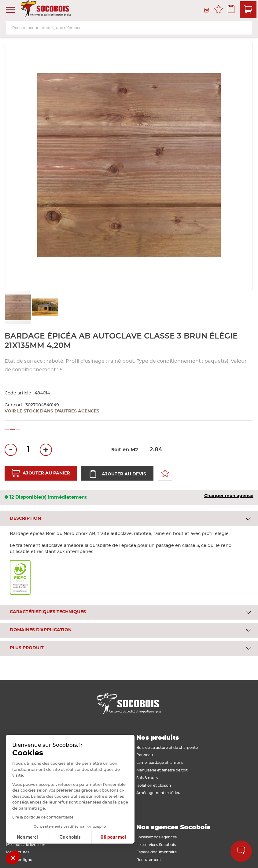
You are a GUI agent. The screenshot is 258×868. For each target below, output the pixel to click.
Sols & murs (147, 778)
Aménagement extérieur (159, 793)
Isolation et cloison (154, 786)
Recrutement (149, 860)
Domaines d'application (41, 630)
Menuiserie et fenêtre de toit (162, 770)
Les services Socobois (156, 845)
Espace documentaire (157, 852)
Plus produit (27, 648)
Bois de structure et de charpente (167, 748)
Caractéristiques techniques (48, 612)
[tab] (129, 519)
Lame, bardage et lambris (160, 763)
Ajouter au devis (123, 474)
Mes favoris (219, 10)
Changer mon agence (229, 496)
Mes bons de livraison (26, 845)
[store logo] (46, 10)
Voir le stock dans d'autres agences (52, 411)
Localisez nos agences (157, 837)
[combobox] (129, 28)
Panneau (145, 755)
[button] (45, 307)
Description (25, 518)
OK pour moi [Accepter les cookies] (64, 837)
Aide (241, 851)
